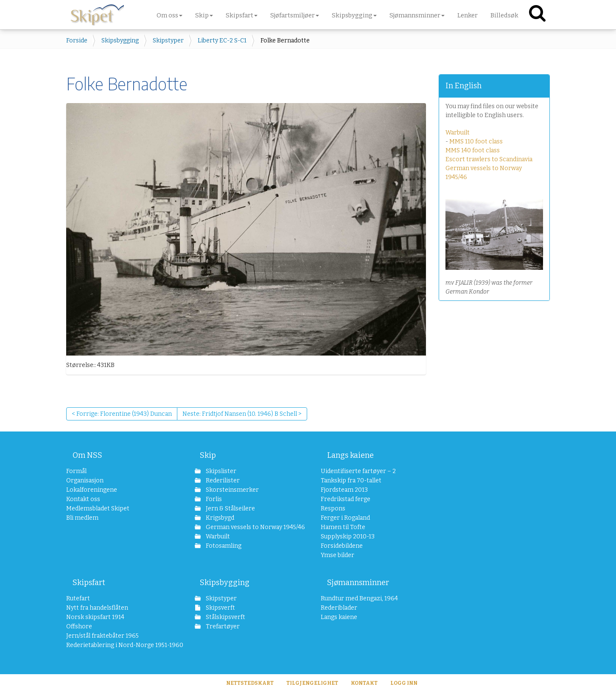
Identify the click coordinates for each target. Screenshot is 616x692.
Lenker (468, 15)
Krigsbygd (219, 518)
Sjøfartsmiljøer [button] (295, 15)
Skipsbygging (120, 41)
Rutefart (78, 598)
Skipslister (220, 471)
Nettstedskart (250, 683)
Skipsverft (220, 608)
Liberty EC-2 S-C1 (222, 41)
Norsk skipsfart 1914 (95, 617)
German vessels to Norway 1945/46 (251, 527)
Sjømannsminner (358, 583)
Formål (76, 471)
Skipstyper (168, 41)
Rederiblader (339, 608)
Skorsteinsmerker (232, 490)
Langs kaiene (350, 455)
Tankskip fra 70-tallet (351, 480)
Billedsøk (504, 15)
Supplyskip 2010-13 (348, 537)
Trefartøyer (222, 626)
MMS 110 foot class (476, 141)
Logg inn (404, 683)
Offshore (79, 626)
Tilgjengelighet (312, 683)
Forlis (213, 499)
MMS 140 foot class (473, 150)
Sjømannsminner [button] (417, 15)
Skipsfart (89, 583)
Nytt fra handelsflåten (97, 608)
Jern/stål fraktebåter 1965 (102, 636)
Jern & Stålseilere (230, 508)
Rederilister (222, 480)
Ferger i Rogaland (345, 518)
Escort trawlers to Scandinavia (489, 159)
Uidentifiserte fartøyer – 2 (358, 471)
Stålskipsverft (225, 617)
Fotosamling (223, 546)
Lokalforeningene (92, 490)
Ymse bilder (337, 555)
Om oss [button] (169, 15)
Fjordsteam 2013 (344, 490)
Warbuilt (458, 133)
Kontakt (364, 683)
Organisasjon (85, 480)
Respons (333, 508)
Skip (208, 455)
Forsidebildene (342, 546)
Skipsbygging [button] (354, 15)
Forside (77, 41)
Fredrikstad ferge (346, 499)
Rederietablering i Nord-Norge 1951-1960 (118, 645)
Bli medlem (82, 518)
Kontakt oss (83, 499)
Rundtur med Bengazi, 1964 (359, 598)
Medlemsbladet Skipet (98, 508)
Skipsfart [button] (242, 15)
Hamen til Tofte (343, 527)
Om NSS (87, 455)
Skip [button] (204, 15)
